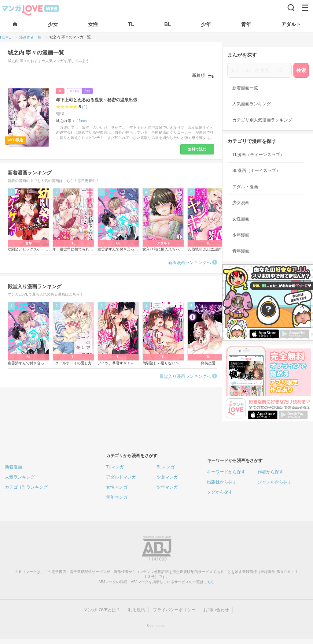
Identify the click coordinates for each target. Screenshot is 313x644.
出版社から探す (222, 482)
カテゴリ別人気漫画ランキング (262, 120)
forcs (83, 121)
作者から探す (271, 472)
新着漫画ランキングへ (190, 262)
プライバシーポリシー (174, 610)
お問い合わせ (216, 610)
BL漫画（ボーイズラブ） (256, 170)
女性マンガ (117, 487)
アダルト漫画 (245, 187)
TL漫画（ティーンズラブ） (258, 154)
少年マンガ (167, 487)
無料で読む (197, 149)
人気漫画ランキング (252, 104)
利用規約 (137, 610)
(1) (85, 107)
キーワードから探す (226, 472)
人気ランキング (20, 477)
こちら (209, 582)
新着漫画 (13, 467)
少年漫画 (241, 235)
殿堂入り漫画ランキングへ (185, 376)
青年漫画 (241, 251)
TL (60, 91)
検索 (301, 70)
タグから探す (220, 492)
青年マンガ (117, 497)
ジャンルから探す (275, 482)
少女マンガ (167, 477)
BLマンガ (166, 467)
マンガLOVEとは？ (102, 610)
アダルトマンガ (121, 477)
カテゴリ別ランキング (26, 487)
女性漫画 (241, 219)
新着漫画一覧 (245, 88)
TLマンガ (115, 467)
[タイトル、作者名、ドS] (260, 70)
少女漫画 (241, 203)
